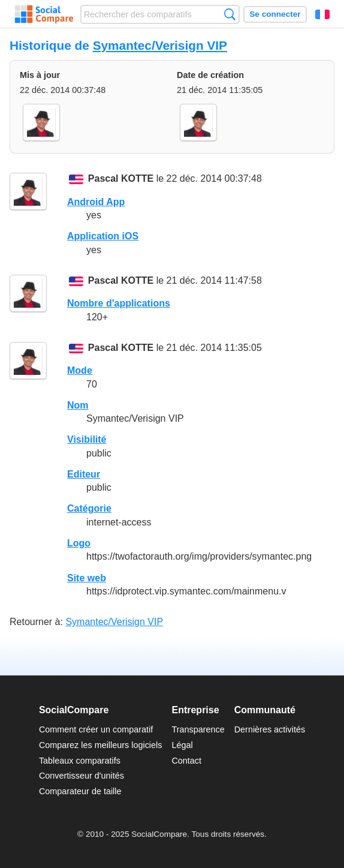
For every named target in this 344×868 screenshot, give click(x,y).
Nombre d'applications (119, 303)
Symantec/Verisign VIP (160, 45)
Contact (186, 761)
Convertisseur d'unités (82, 776)
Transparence (198, 729)
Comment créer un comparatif (96, 729)
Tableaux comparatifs (80, 761)
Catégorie (89, 508)
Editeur (84, 474)
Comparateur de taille (80, 791)
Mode (80, 370)
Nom (78, 405)
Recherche (230, 14)
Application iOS (103, 236)
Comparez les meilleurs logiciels (101, 745)
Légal (182, 745)
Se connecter (275, 14)
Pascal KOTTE (121, 179)
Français (322, 14)
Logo (79, 543)
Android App (96, 202)
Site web (87, 578)
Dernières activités (270, 729)
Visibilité (87, 439)
